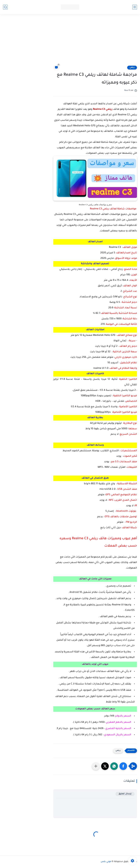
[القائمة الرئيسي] (135, 7)
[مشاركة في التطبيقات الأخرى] (96, 766)
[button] (123, 766)
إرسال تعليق (125, 794)
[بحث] (5, 7)
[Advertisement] (70, 42)
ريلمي (132, 67)
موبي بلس (106, 862)
